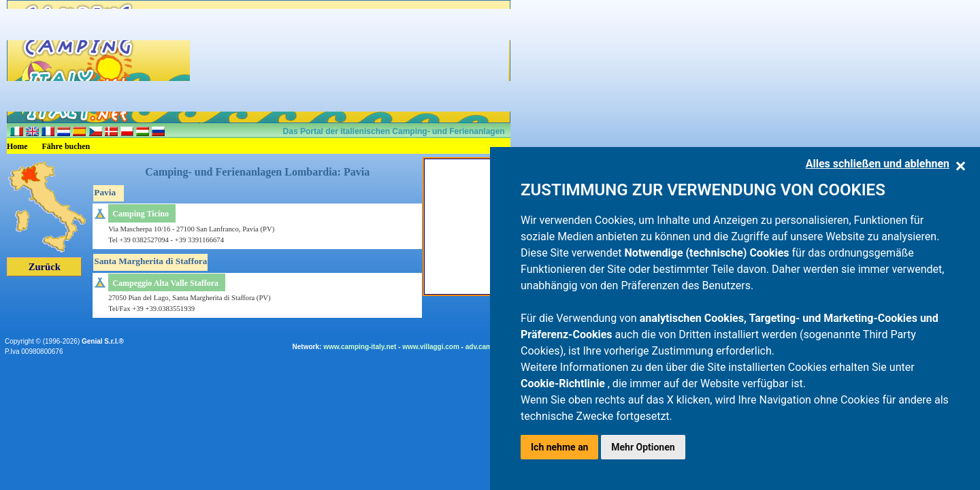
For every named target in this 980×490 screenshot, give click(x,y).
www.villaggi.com (431, 347)
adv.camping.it (489, 347)
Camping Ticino (141, 214)
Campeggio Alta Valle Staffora (165, 283)
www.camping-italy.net (360, 347)
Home (17, 146)
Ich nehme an (559, 447)
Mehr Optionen (643, 447)
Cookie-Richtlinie (564, 383)
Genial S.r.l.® (103, 341)
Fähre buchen (66, 146)
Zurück (45, 267)
